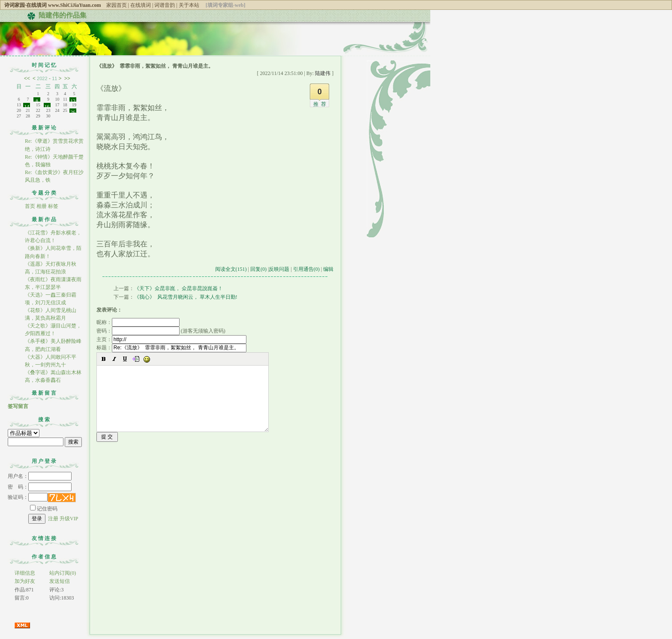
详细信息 (25, 573)
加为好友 (25, 581)
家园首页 (117, 5)
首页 (30, 206)
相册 (42, 206)
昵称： (138, 322)
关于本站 (189, 5)
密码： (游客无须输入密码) (161, 331)
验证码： (28, 497)
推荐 (321, 104)
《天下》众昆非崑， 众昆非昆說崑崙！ (178, 288)
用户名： (40, 476)
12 (73, 100)
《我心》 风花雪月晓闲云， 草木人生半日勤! (186, 297)
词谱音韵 (165, 5)
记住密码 (44, 509)
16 (47, 105)
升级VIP (69, 519)
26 (73, 111)
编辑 (328, 269)
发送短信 (60, 581)
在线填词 (141, 5)
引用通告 (306, 269)
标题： (171, 348)
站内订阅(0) (63, 573)
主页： (171, 339)
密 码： (40, 487)
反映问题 (279, 269)
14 (27, 105)
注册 (53, 519)
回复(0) (258, 269)
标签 (53, 206)
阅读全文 (231, 269)
